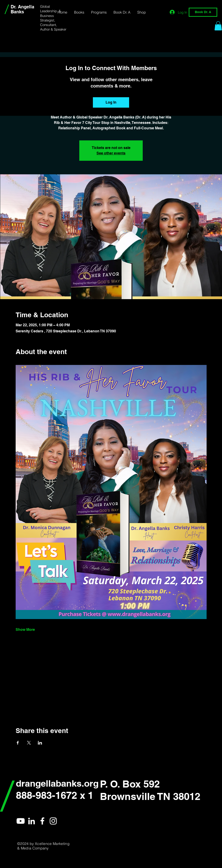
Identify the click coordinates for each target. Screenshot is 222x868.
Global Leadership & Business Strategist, (51, 13)
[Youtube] (21, 821)
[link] (218, 26)
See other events (111, 153)
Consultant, (49, 25)
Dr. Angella (22, 7)
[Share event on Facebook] (18, 743)
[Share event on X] (29, 743)
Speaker (60, 29)
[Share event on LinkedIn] (40, 743)
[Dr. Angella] (31, 821)
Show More (25, 630)
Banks (17, 12)
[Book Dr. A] (203, 12)
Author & (47, 29)
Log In (111, 102)
